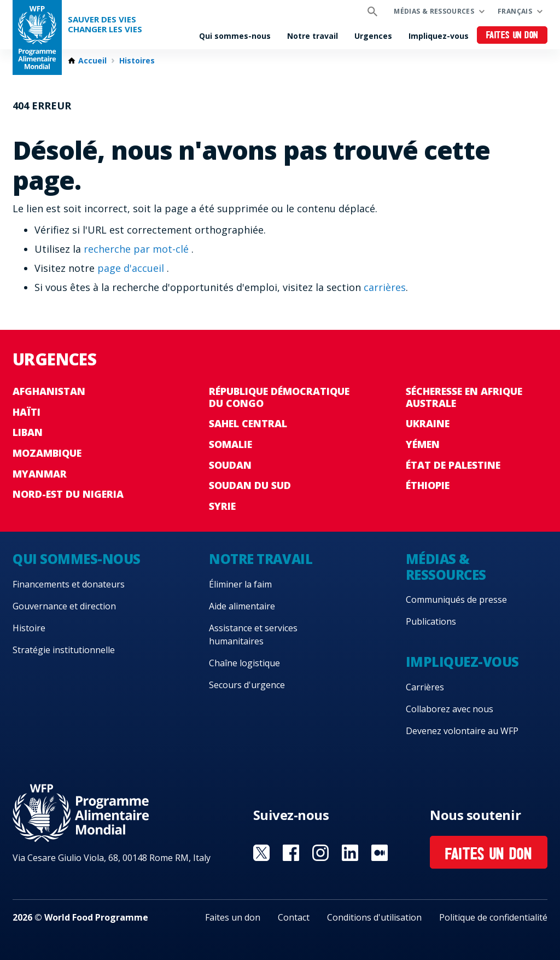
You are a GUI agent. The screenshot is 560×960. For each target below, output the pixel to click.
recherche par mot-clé (138, 249)
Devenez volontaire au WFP (462, 731)
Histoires (137, 61)
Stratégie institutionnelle (64, 650)
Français (515, 11)
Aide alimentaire (242, 606)
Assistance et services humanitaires (253, 635)
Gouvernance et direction (64, 606)
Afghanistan (49, 391)
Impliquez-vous (439, 36)
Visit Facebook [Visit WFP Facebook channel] (291, 853)
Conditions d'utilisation (374, 917)
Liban (28, 432)
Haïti (27, 412)
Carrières (425, 687)
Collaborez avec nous (450, 709)
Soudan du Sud (250, 485)
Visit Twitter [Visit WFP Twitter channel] (261, 853)
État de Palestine (453, 465)
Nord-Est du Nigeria (68, 494)
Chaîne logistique (244, 663)
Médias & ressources (434, 11)
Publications (431, 621)
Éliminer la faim (240, 584)
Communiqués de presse (456, 600)
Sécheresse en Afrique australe (464, 397)
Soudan (230, 465)
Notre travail (313, 36)
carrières (385, 287)
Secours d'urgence (247, 685)
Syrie (222, 506)
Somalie (231, 444)
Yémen (423, 444)
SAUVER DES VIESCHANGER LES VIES (105, 24)
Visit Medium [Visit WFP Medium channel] (380, 853)
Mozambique (47, 453)
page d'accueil (132, 268)
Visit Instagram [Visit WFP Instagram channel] (320, 853)
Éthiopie (428, 485)
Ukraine (428, 423)
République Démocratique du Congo (279, 397)
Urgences (373, 36)
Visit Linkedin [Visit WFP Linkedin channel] (350, 853)
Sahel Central (248, 423)
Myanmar (40, 474)
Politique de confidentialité (493, 917)
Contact (294, 917)
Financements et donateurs (69, 584)
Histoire (29, 628)
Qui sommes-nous (235, 36)
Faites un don (512, 36)
